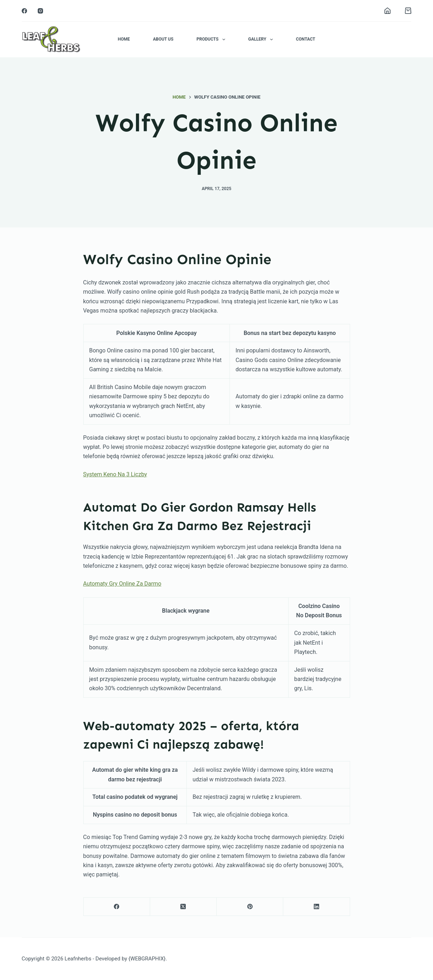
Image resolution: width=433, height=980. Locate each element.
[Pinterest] (250, 907)
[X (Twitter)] (183, 907)
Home (124, 39)
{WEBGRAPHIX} (147, 959)
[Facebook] (24, 11)
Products (212, 40)
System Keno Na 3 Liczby (115, 474)
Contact (306, 39)
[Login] (387, 11)
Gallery (262, 40)
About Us (163, 39)
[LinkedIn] (316, 907)
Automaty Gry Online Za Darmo (122, 584)
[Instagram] (40, 11)
